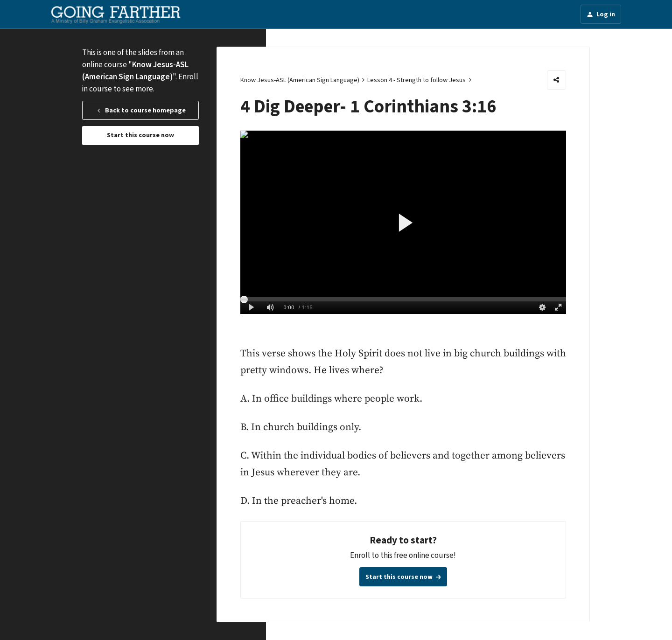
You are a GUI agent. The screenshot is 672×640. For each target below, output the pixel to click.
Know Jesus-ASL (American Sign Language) (300, 80)
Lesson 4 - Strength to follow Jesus (416, 80)
